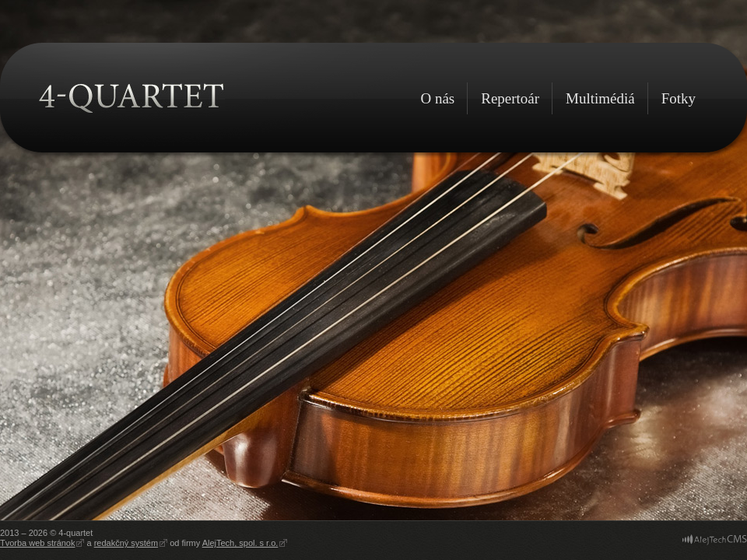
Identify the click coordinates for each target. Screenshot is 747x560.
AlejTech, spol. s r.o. (240, 543)
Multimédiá (600, 98)
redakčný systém (126, 543)
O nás (437, 98)
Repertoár (510, 98)
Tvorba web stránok (37, 543)
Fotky (679, 98)
